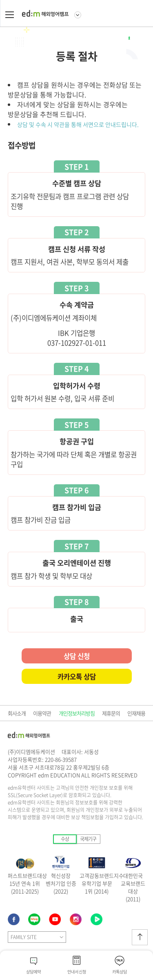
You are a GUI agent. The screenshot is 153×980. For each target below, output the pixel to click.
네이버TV (97, 920)
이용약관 (42, 713)
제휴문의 (111, 713)
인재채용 (136, 713)
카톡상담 (120, 972)
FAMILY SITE (24, 937)
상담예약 (33, 972)
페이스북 (14, 920)
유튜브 (55, 920)
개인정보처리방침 (77, 713)
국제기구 (88, 839)
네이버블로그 (76, 920)
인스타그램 (34, 920)
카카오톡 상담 (77, 677)
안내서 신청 (77, 972)
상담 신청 (77, 656)
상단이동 (140, 937)
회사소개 (17, 713)
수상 (65, 839)
